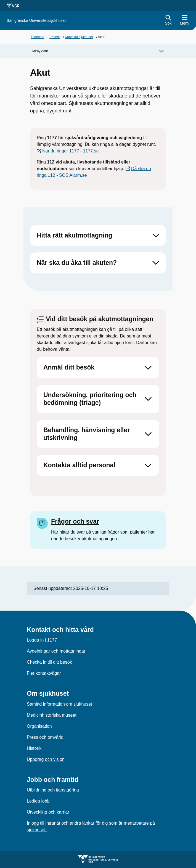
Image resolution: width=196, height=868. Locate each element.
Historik (34, 748)
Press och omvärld (45, 737)
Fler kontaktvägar (44, 673)
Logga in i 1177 (42, 640)
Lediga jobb (38, 801)
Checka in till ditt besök (49, 662)
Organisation (39, 726)
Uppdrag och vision (46, 759)
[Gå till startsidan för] (36, 21)
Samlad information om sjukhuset (59, 704)
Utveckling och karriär (48, 812)
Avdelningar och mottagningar (56, 651)
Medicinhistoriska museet (52, 715)
